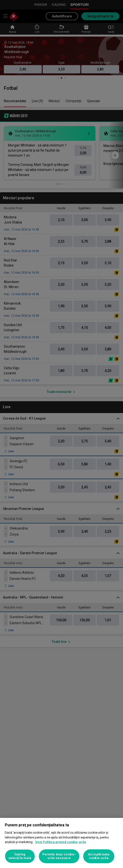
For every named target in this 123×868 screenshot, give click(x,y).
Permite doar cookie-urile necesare (59, 856)
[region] (61, 843)
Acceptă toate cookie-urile (99, 856)
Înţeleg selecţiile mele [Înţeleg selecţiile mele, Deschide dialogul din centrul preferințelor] (20, 856)
